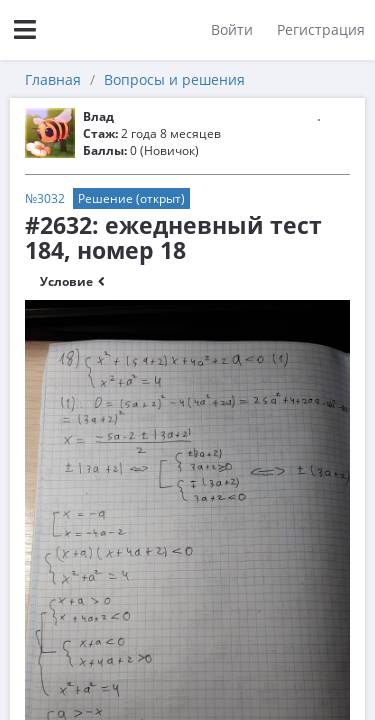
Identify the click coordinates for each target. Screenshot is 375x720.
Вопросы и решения (174, 79)
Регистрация (321, 29)
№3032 (45, 198)
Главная (53, 79)
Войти (232, 29)
